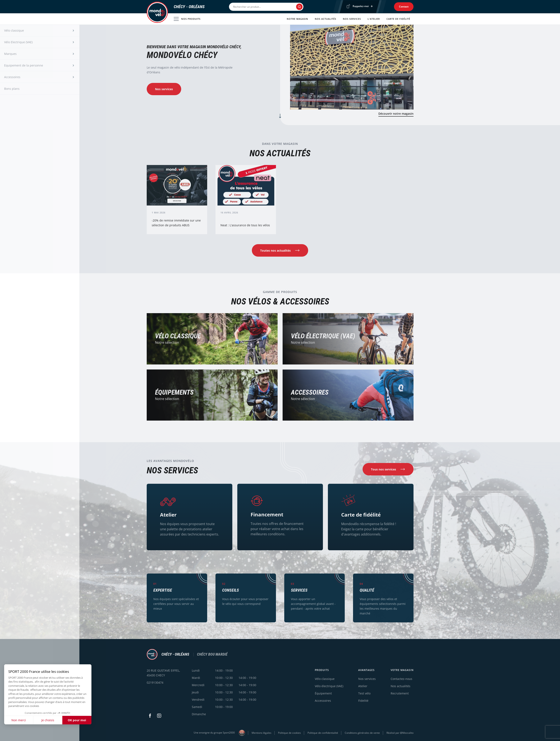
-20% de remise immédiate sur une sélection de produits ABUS (176, 224)
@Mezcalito (407, 733)
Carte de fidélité (398, 19)
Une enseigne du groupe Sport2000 (219, 733)
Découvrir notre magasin (396, 114)
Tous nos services (383, 472)
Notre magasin (297, 19)
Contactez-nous (401, 679)
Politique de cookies (289, 733)
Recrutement (400, 693)
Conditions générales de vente (362, 733)
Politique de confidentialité (323, 733)
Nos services (352, 19)
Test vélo (364, 693)
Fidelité (363, 701)
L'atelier (374, 19)
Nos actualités (326, 19)
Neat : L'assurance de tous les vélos (245, 227)
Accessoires (310, 396)
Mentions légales (262, 733)
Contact (404, 7)
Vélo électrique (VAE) (323, 338)
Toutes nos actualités (275, 252)
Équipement (323, 693)
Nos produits (187, 19)
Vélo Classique (178, 337)
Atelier (168, 516)
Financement (267, 516)
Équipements (174, 395)
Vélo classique (325, 679)
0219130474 (155, 683)
